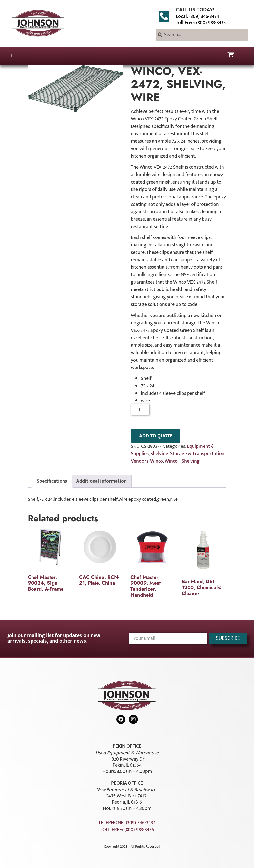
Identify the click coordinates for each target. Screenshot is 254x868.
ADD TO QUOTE (156, 436)
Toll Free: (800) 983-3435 (201, 23)
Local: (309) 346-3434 (197, 16)
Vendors (140, 461)
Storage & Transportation (197, 454)
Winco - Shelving (182, 461)
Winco (157, 461)
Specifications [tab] (52, 481)
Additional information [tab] (101, 481)
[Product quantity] (140, 410)
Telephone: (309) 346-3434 (127, 823)
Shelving (159, 454)
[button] (12, 56)
